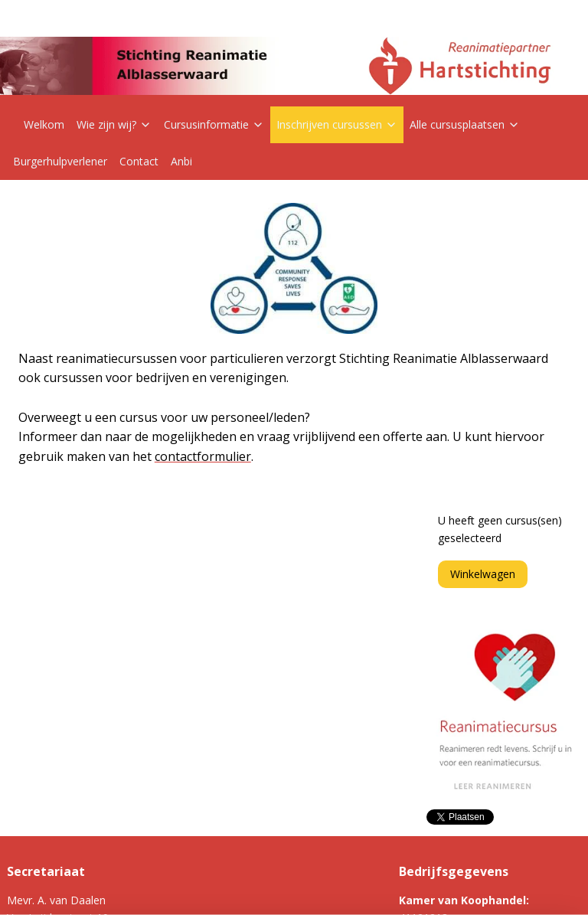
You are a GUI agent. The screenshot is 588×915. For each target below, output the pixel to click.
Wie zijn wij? (114, 124)
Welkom (44, 124)
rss (266, 887)
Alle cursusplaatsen (465, 124)
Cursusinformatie (214, 124)
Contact (139, 161)
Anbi (181, 161)
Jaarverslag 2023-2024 (258, 824)
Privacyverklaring (244, 790)
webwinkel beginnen (325, 887)
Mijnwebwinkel (458, 887)
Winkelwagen (483, 264)
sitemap (234, 887)
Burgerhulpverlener (60, 161)
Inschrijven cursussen (337, 124)
